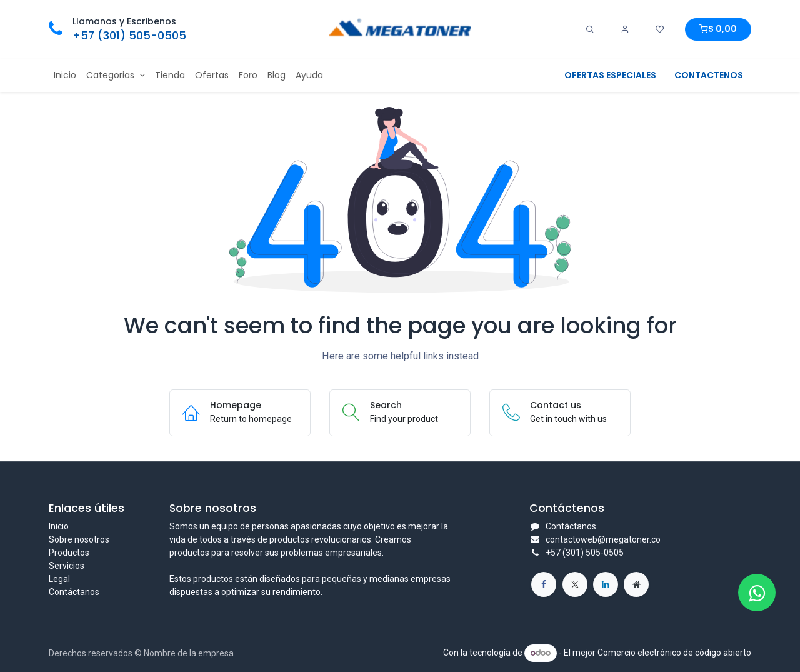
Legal (59, 579)
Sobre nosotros (79, 539)
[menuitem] (65, 75)
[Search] (590, 29)
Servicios (67, 566)
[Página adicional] (636, 584)
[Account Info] (625, 29)
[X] (575, 584)
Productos (69, 553)
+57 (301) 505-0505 (129, 36)
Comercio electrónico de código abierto (674, 653)
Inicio (59, 526)
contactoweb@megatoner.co (603, 539)
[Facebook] (544, 584)
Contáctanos (74, 592)
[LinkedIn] (606, 584)
